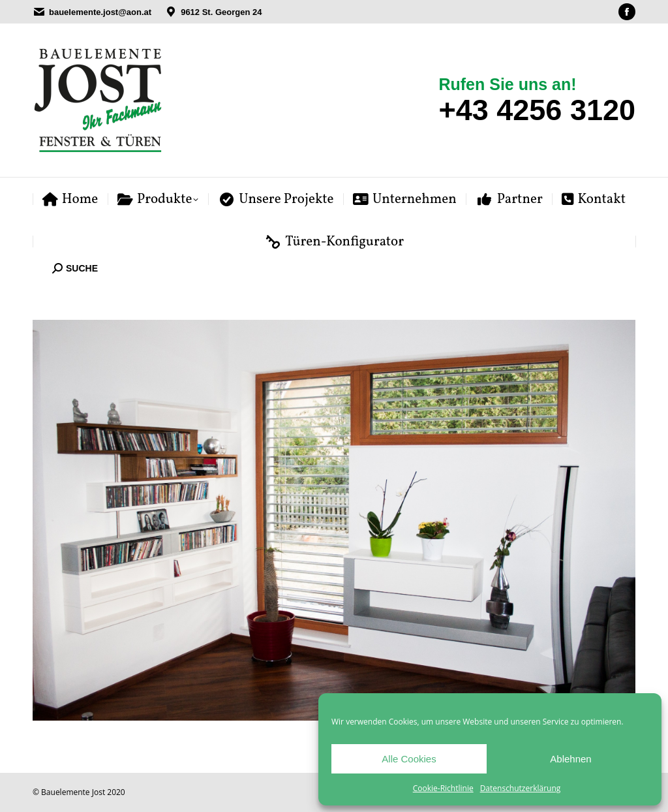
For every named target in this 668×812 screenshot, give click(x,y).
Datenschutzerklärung (521, 788)
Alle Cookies (409, 759)
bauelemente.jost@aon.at (100, 12)
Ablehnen (570, 759)
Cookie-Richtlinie (443, 788)
